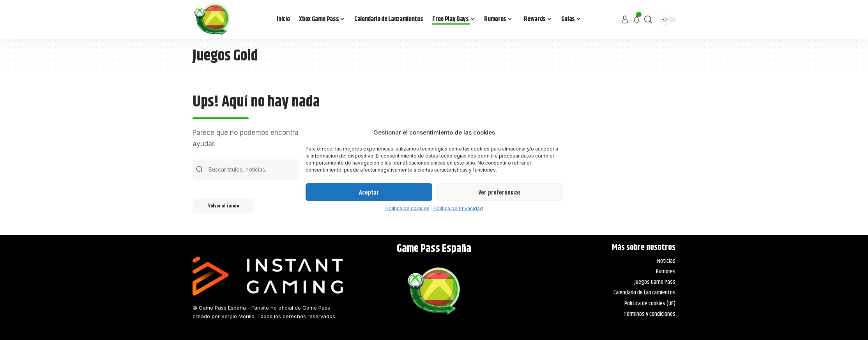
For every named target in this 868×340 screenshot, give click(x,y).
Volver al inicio (224, 205)
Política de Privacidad (458, 208)
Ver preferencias (499, 192)
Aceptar (369, 192)
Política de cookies (407, 208)
